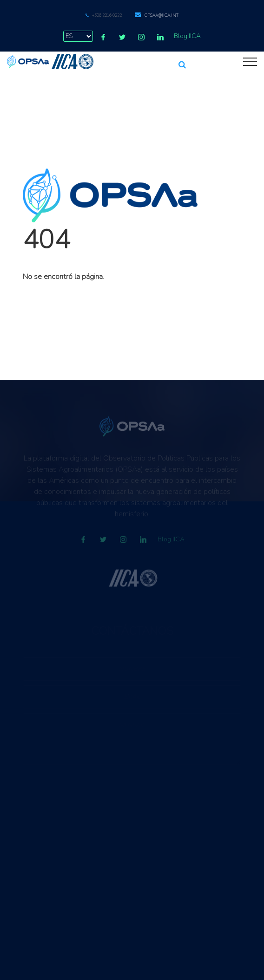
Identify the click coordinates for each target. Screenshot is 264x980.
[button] (182, 61)
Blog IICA (187, 36)
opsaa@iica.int (162, 15)
